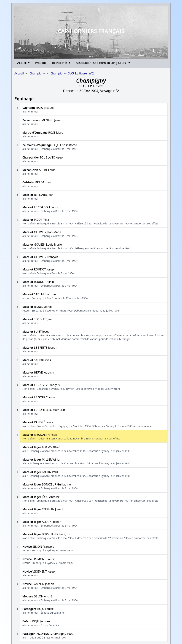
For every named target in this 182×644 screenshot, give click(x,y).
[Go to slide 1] (90, 56)
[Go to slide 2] (92, 57)
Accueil (23, 63)
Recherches (61, 63)
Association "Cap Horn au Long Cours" (103, 63)
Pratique (41, 63)
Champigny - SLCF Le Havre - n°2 (72, 73)
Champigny (37, 73)
